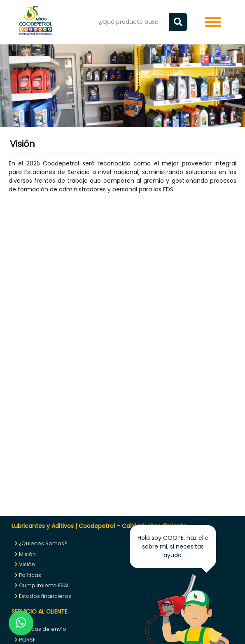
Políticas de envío (40, 629)
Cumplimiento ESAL (42, 585)
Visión (25, 564)
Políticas (28, 575)
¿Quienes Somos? (41, 543)
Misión (25, 554)
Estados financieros (43, 596)
